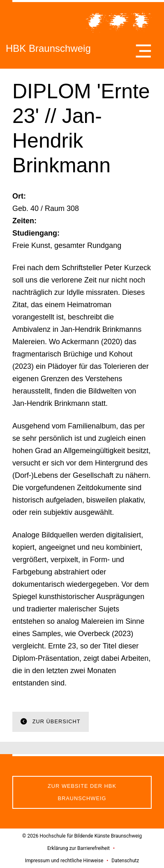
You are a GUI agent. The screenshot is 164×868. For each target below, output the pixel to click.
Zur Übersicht (55, 721)
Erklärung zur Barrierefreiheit (79, 848)
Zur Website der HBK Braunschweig (82, 792)
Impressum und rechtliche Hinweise (64, 861)
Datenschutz (125, 861)
